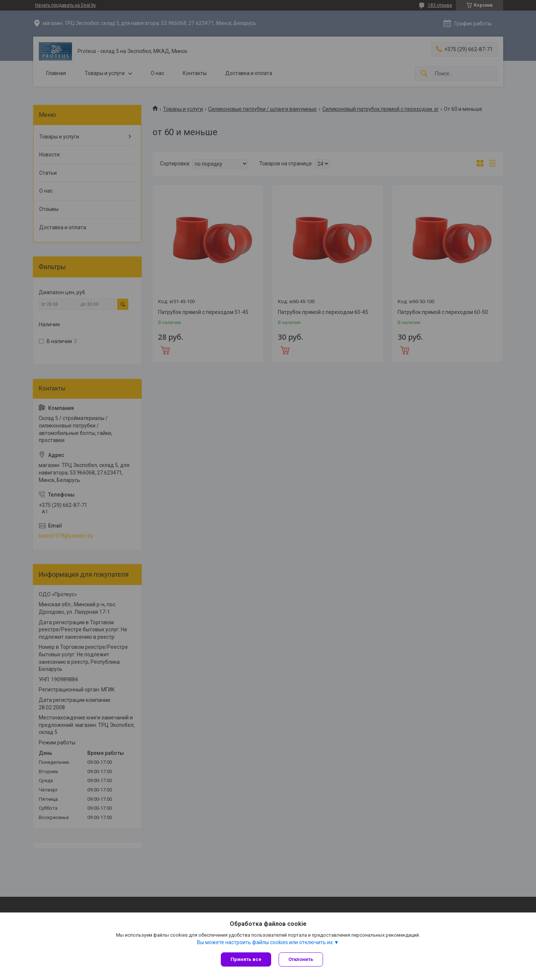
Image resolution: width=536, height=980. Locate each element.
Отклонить (301, 959)
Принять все (246, 959)
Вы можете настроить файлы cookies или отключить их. (265, 942)
